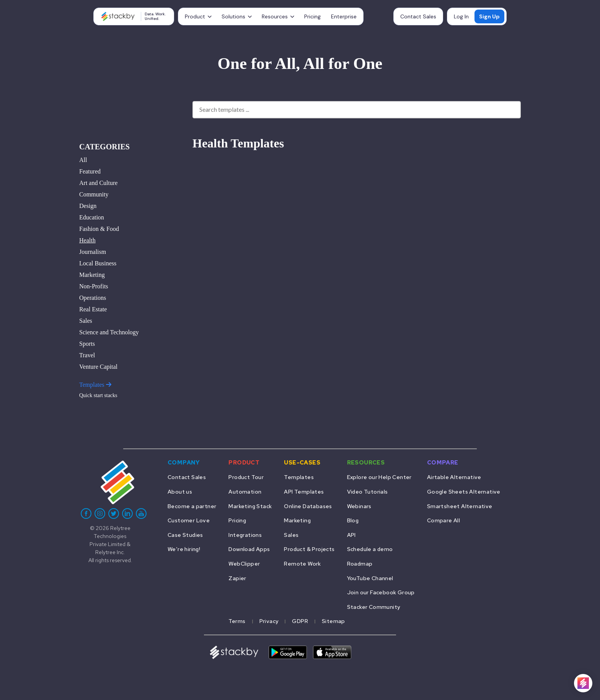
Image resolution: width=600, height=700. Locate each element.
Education (92, 217)
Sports (87, 344)
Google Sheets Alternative (464, 491)
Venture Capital (98, 367)
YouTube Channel (370, 578)
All (83, 160)
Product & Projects (309, 549)
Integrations (245, 535)
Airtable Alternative (454, 477)
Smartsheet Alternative (460, 506)
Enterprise (344, 16)
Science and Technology (109, 332)
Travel (87, 355)
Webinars (359, 506)
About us (180, 491)
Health (87, 240)
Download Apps (249, 549)
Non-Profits (94, 286)
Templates (95, 385)
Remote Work (302, 563)
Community (94, 194)
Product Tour (246, 477)
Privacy (269, 621)
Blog (353, 520)
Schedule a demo (370, 549)
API (351, 535)
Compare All (443, 520)
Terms (237, 621)
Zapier (237, 578)
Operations (93, 298)
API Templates (304, 491)
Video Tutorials (368, 491)
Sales (86, 321)
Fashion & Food (99, 229)
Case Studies (185, 535)
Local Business (98, 263)
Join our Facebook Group (381, 592)
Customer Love (189, 520)
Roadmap (360, 563)
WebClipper (244, 563)
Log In (461, 16)
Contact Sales (418, 16)
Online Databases (308, 506)
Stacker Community (374, 607)
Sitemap (333, 621)
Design (88, 206)
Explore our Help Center (379, 477)
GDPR (300, 621)
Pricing (312, 16)
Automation (245, 491)
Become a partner (192, 506)
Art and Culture (98, 183)
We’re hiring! (184, 549)
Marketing (92, 275)
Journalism (93, 252)
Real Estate (93, 309)
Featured (90, 171)
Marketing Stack (250, 506)
